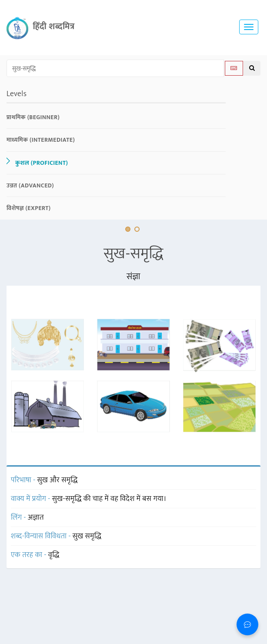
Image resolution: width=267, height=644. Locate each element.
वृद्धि (54, 555)
